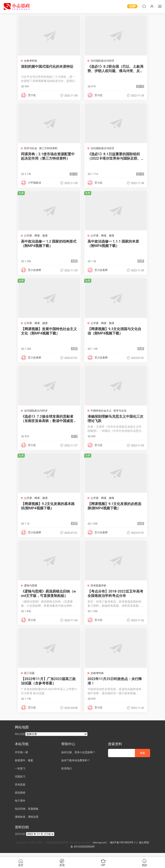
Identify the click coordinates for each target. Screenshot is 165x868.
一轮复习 (20, 773)
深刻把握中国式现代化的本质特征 (48, 67)
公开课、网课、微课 (36, 237)
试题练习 (20, 781)
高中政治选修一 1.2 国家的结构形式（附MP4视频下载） (49, 245)
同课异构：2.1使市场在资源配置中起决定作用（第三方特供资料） (48, 157)
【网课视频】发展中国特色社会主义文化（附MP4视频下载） (48, 333)
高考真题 (20, 789)
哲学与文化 (120, 413)
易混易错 (20, 797)
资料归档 (20, 838)
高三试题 (30, 677)
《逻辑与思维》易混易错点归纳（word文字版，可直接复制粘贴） (49, 597)
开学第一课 (21, 757)
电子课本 (20, 805)
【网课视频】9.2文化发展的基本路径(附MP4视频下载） (48, 509)
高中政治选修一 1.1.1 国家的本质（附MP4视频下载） (114, 245)
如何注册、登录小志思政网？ (78, 757)
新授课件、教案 (24, 765)
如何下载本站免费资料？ (76, 765)
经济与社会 (31, 149)
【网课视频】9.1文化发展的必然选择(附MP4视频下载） (115, 509)
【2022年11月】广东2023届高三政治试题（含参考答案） (49, 685)
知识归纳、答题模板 (27, 813)
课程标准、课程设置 (27, 821)
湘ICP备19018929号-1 (123, 847)
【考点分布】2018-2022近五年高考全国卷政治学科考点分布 (116, 597)
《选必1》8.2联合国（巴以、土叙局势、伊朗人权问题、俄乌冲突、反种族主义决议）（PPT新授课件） (116, 69)
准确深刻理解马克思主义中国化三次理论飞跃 (114, 421)
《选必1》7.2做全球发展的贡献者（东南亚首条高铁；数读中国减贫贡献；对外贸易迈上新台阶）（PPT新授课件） (49, 421)
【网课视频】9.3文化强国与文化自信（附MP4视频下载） (115, 333)
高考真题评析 (99, 589)
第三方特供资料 (49, 149)
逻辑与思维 (31, 589)
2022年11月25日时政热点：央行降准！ (115, 685)
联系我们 (67, 773)
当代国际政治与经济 (103, 61)
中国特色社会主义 (101, 413)
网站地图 (20, 738)
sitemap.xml (100, 847)
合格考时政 (31, 61)
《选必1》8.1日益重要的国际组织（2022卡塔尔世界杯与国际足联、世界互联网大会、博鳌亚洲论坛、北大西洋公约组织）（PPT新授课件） (115, 157)
